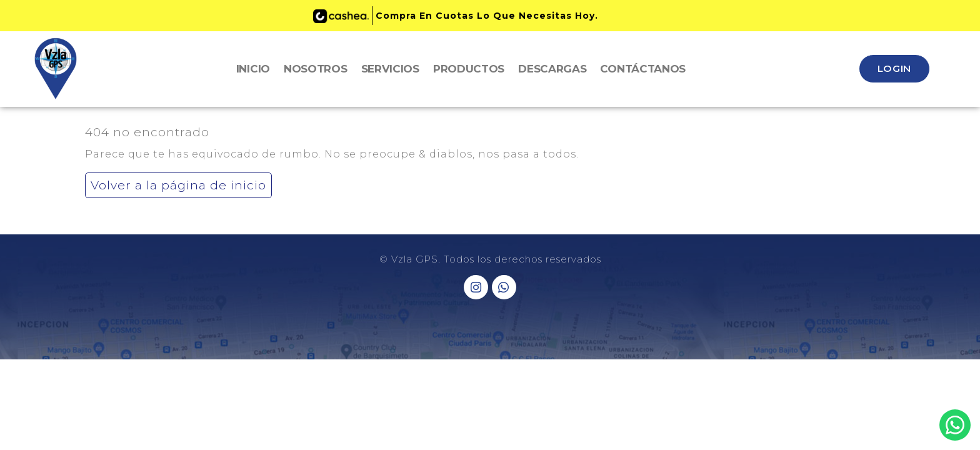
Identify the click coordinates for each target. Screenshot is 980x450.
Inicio (253, 69)
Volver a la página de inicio (176, 182)
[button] (894, 69)
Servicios (390, 69)
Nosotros (316, 69)
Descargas (552, 69)
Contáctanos (643, 69)
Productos (469, 69)
